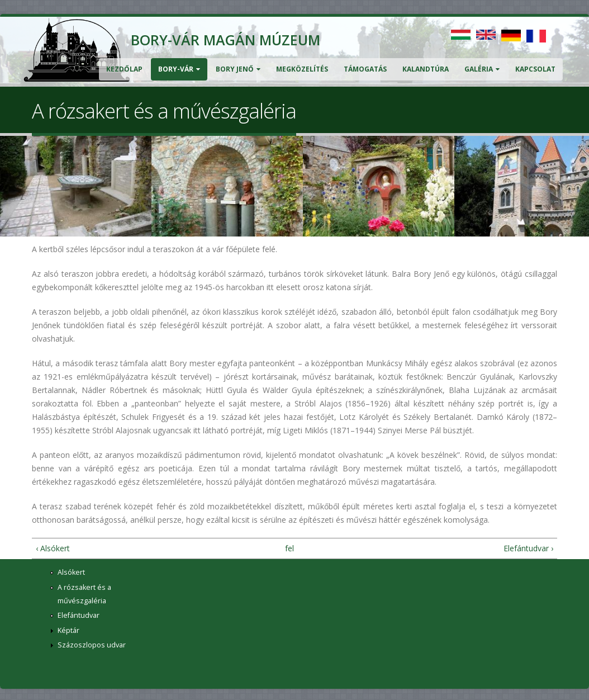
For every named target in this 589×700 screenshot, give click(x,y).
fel (289, 548)
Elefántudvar (79, 615)
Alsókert (71, 572)
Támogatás (365, 69)
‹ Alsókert (53, 548)
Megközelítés (302, 69)
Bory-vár (179, 69)
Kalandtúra (426, 69)
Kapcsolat (535, 69)
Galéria (482, 69)
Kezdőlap (124, 69)
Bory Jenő (238, 69)
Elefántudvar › (528, 548)
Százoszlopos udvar (92, 645)
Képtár (68, 630)
